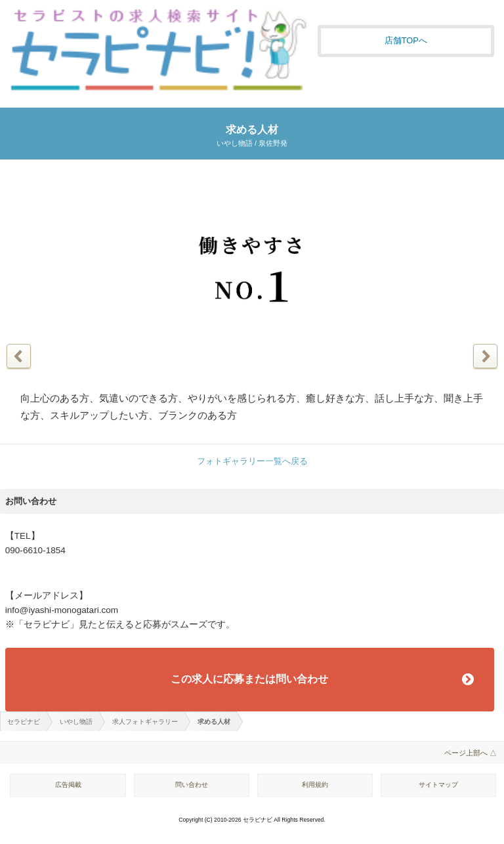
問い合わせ (192, 785)
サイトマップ (438, 785)
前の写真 (19, 356)
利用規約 (315, 785)
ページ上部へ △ (471, 753)
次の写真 (485, 356)
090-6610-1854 (35, 550)
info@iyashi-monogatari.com (62, 610)
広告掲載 (68, 785)
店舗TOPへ (406, 40)
